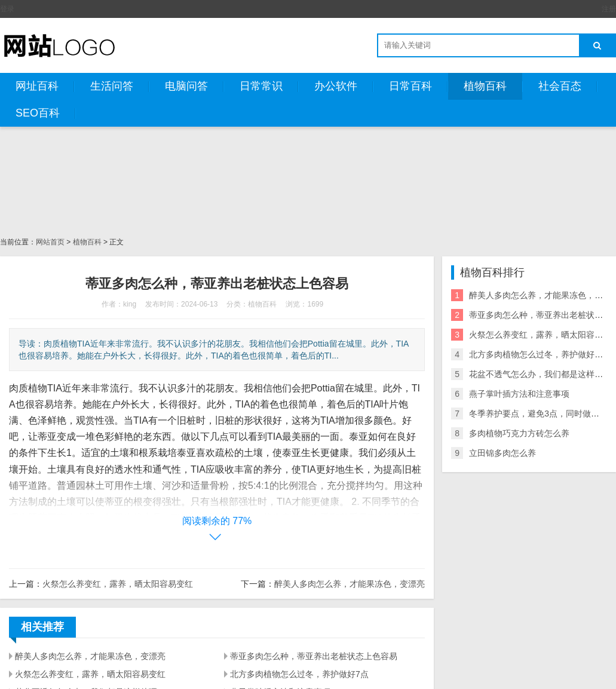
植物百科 (485, 86)
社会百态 (560, 86)
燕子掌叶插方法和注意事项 (519, 394)
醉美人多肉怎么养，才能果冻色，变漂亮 (350, 584)
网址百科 (37, 86)
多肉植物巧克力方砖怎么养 (519, 433)
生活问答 (112, 86)
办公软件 (336, 86)
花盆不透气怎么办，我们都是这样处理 (540, 374)
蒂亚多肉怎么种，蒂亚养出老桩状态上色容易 (314, 656)
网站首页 (50, 242)
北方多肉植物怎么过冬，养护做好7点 (299, 674)
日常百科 (410, 86)
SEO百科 (38, 113)
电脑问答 (186, 86)
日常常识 (261, 86)
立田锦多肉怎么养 (502, 453)
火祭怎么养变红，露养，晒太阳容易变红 (118, 584)
